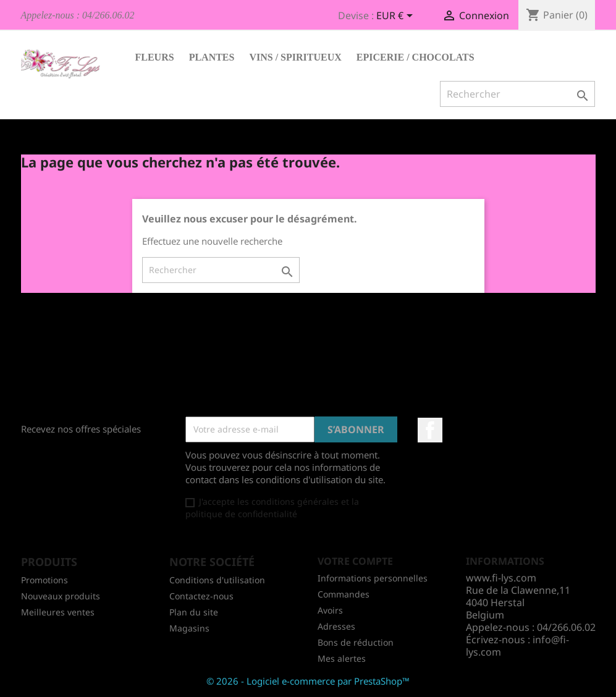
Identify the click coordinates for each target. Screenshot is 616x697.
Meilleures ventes (58, 612)
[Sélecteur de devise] (397, 17)
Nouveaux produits (61, 596)
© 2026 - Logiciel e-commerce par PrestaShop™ (308, 681)
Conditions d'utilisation (217, 580)
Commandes (344, 594)
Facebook (430, 430)
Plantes (212, 57)
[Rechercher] (517, 94)
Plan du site (194, 612)
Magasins (189, 628)
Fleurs (155, 57)
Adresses (336, 626)
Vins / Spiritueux (295, 57)
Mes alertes (342, 658)
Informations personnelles (373, 578)
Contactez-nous (201, 596)
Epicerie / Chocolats (416, 57)
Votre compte (355, 561)
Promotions (44, 580)
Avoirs (330, 610)
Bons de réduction (356, 642)
